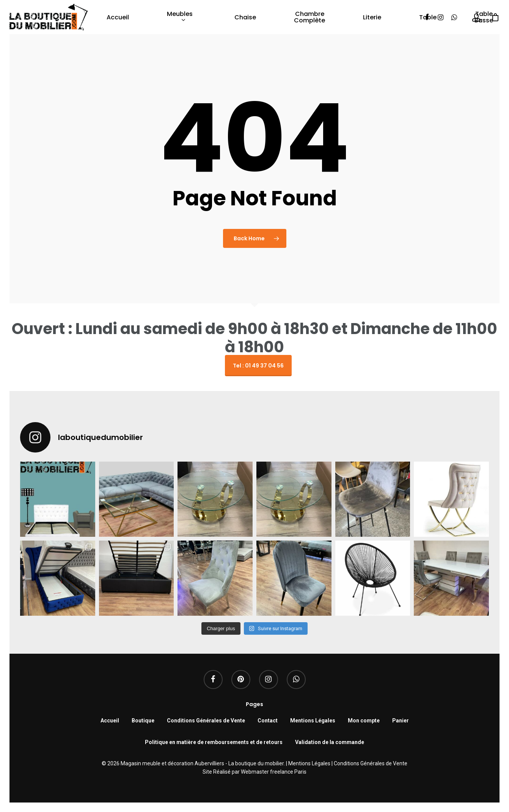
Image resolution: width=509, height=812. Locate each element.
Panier (401, 721)
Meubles (180, 17)
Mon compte (364, 721)
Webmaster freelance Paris (274, 772)
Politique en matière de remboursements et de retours (214, 742)
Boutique (143, 721)
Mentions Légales (313, 721)
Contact (268, 721)
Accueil (118, 17)
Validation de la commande (330, 742)
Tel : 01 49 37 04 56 (258, 366)
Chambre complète (309, 17)
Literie (372, 17)
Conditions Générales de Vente (206, 721)
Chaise (245, 17)
